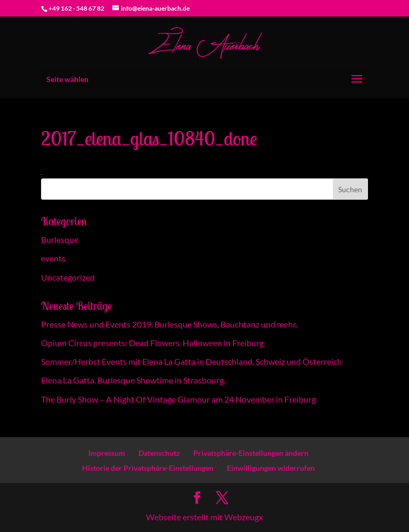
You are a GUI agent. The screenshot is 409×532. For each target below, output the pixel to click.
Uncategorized (68, 277)
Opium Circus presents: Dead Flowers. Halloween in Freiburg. (153, 343)
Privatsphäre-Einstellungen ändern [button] (251, 453)
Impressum (107, 453)
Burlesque (60, 239)
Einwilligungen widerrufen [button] (271, 468)
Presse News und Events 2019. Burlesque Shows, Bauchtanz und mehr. (169, 324)
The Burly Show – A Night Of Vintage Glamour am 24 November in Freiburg (178, 399)
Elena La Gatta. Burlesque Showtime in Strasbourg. (133, 380)
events (53, 258)
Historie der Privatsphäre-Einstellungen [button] (148, 468)
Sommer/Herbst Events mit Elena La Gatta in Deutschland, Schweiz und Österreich (191, 361)
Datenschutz (159, 453)
